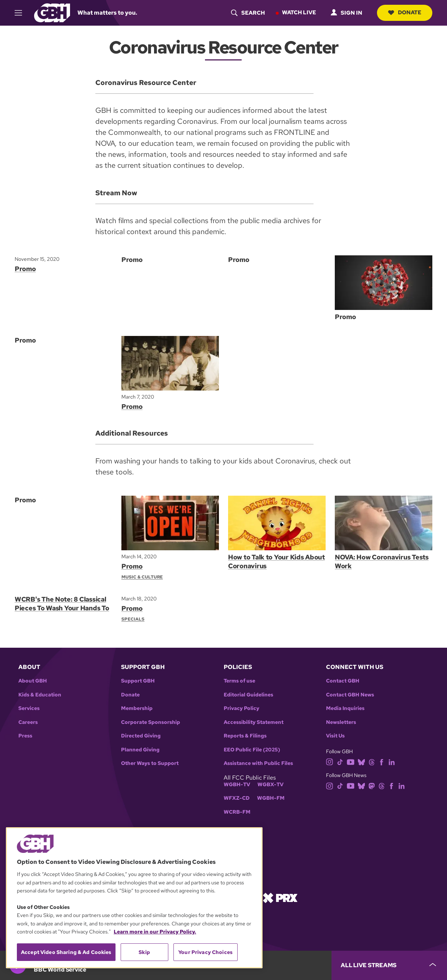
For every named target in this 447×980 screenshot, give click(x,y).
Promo (25, 269)
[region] (134, 898)
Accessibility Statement (254, 722)
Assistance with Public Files (258, 763)
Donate (405, 12)
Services (29, 708)
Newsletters (341, 722)
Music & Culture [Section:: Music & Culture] (142, 577)
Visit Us (335, 736)
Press (25, 736)
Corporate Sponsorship (151, 722)
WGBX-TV (270, 785)
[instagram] (330, 761)
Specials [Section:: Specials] (133, 619)
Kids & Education (40, 695)
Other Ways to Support (150, 763)
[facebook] (382, 761)
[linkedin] (392, 761)
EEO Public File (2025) (252, 750)
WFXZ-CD (237, 798)
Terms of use (239, 681)
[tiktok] (340, 761)
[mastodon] (372, 785)
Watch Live (299, 12)
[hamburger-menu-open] (22, 13)
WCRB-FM (237, 812)
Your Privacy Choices (205, 952)
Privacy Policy (241, 708)
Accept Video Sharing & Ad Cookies (66, 952)
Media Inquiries (345, 708)
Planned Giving (140, 750)
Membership (137, 708)
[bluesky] (361, 761)
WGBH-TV (237, 785)
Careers (28, 722)
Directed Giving (141, 736)
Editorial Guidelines (248, 695)
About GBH (33, 681)
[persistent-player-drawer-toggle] (389, 965)
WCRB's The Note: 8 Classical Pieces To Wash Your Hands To (62, 604)
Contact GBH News (350, 695)
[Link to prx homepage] (280, 897)
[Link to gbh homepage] (52, 12)
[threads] (372, 761)
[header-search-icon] (248, 13)
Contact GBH (343, 681)
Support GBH (138, 681)
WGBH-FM (271, 798)
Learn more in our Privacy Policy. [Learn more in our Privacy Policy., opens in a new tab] (155, 932)
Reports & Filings (245, 736)
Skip (144, 952)
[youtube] (351, 761)
